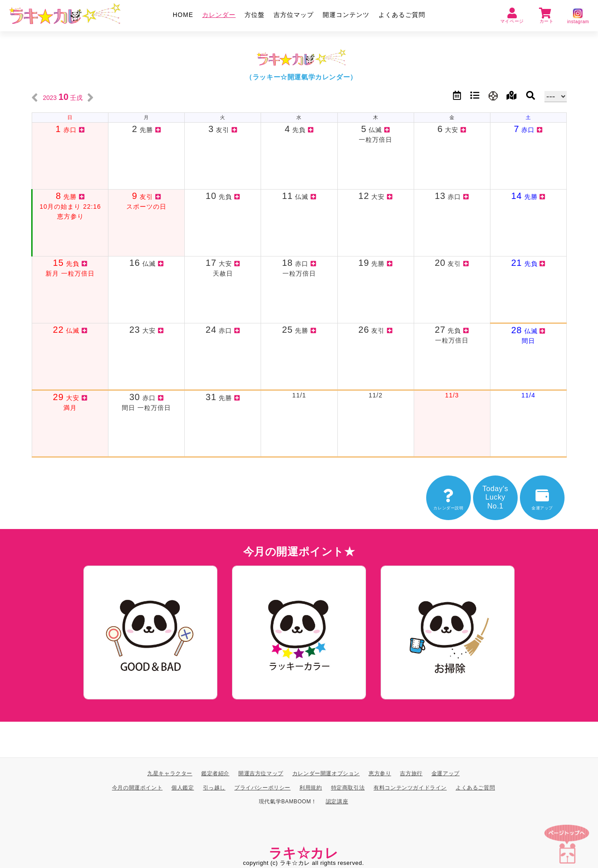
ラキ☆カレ (304, 853)
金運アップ (446, 773)
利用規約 (311, 787)
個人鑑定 (183, 787)
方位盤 (255, 15)
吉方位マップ (294, 15)
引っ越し (214, 787)
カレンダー (219, 15)
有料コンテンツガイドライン (410, 787)
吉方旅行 (411, 773)
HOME (183, 15)
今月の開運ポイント (137, 787)
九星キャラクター (170, 773)
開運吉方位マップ (261, 773)
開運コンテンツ (346, 15)
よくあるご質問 (402, 15)
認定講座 (337, 802)
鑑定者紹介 (215, 773)
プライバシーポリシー (262, 787)
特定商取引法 (348, 787)
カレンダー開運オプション (326, 773)
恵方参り (380, 773)
